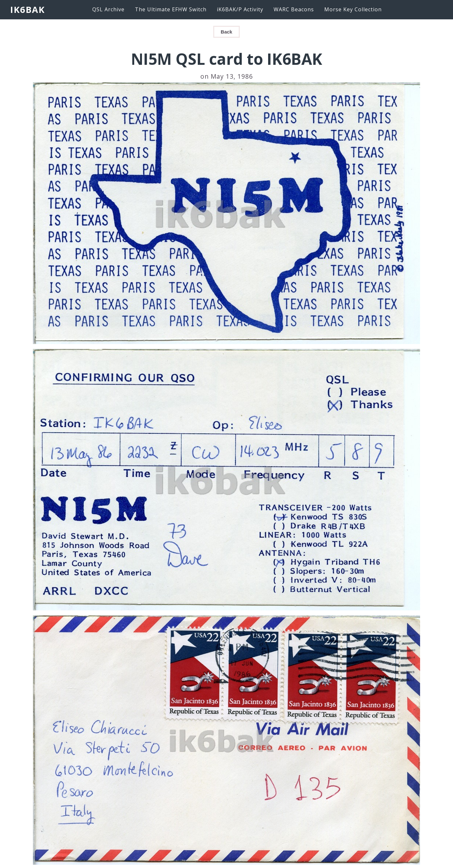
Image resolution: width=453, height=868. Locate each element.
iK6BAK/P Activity (240, 9)
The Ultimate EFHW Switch (171, 9)
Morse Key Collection (353, 9)
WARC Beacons (294, 9)
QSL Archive (108, 9)
